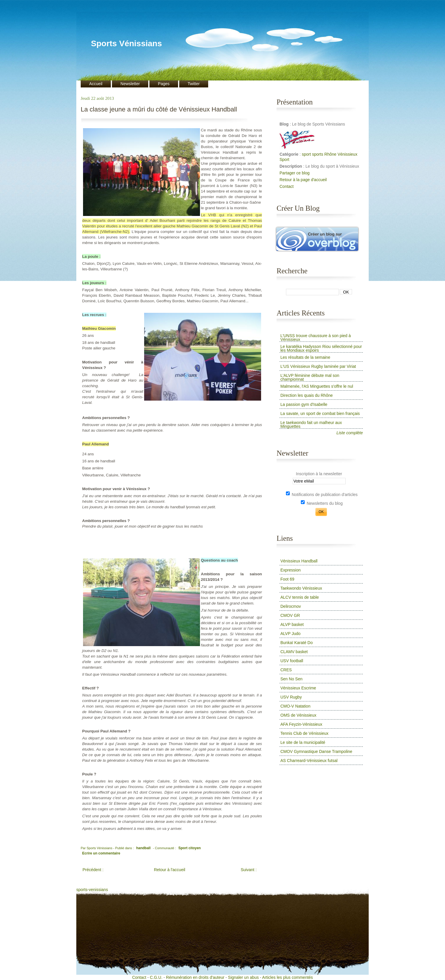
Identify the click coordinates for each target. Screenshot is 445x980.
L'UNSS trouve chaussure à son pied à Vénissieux (316, 338)
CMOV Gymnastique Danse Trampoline (316, 751)
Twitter (194, 84)
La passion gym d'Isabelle (304, 404)
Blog (285, 124)
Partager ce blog (295, 173)
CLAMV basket (294, 652)
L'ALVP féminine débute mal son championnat (310, 377)
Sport (284, 159)
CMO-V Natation (295, 706)
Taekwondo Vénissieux (301, 588)
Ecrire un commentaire (101, 853)
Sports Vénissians (126, 43)
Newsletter (130, 84)
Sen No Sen (292, 679)
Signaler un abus (243, 977)
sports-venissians (92, 890)
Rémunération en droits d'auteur (195, 977)
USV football (292, 661)
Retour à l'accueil (169, 870)
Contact (287, 186)
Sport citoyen (190, 848)
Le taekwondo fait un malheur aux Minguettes (311, 424)
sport (306, 154)
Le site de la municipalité (303, 742)
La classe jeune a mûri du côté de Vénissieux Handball (159, 109)
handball (143, 848)
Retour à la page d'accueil (303, 180)
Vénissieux (347, 154)
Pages (164, 84)
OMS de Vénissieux (298, 715)
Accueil (96, 84)
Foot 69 (287, 579)
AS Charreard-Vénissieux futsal (309, 761)
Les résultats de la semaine (305, 357)
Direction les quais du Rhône (307, 395)
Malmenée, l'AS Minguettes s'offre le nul (317, 386)
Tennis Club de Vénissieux (304, 733)
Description (291, 166)
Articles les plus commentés (288, 977)
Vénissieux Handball (299, 561)
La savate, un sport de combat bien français (320, 413)
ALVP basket (292, 624)
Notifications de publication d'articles (322, 495)
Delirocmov (291, 606)
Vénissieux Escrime (298, 688)
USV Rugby (291, 697)
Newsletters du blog (322, 503)
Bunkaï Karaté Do (297, 643)
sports (318, 154)
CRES (286, 670)
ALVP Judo (290, 634)
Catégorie (289, 154)
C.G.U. (156, 977)
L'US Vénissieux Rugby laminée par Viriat (318, 366)
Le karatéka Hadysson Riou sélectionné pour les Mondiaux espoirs (321, 348)
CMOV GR (290, 615)
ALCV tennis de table (300, 597)
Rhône (330, 154)
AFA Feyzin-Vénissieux (301, 724)
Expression (290, 570)
